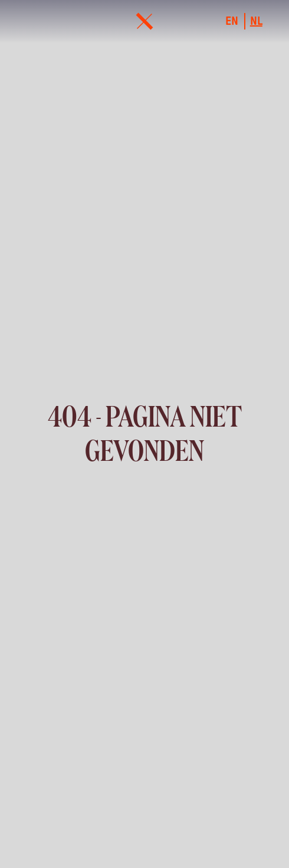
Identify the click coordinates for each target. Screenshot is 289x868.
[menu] (144, 21)
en (232, 21)
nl (256, 21)
